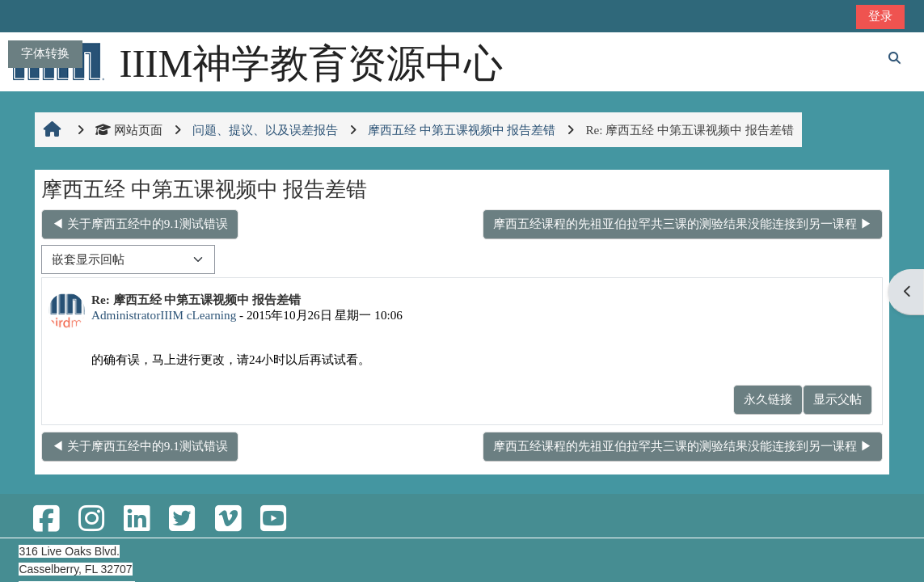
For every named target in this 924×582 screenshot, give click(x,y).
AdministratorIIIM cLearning (164, 315)
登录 (880, 16)
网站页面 (129, 130)
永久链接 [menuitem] (768, 399)
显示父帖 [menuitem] (838, 399)
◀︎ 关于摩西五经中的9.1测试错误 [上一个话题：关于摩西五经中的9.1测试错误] (140, 224)
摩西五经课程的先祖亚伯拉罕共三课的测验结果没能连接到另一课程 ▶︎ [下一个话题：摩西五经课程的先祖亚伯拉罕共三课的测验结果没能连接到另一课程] (683, 224)
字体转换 (45, 53)
